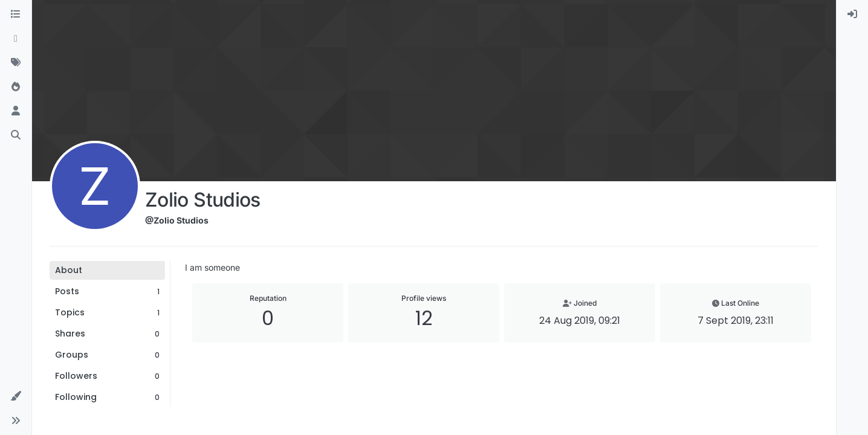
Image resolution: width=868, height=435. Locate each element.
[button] (16, 396)
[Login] (852, 14)
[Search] (16, 135)
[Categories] (16, 14)
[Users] (16, 111)
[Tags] (16, 63)
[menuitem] (852, 14)
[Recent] (16, 39)
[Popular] (16, 87)
